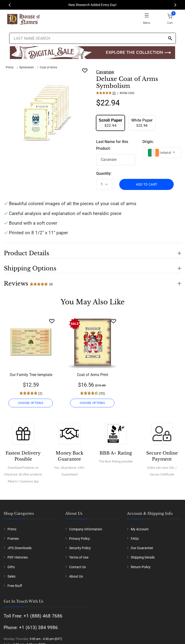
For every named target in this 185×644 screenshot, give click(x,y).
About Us (76, 576)
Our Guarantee (142, 548)
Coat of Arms (48, 67)
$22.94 (110, 123)
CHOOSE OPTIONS (31, 403)
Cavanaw (105, 72)
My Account (140, 529)
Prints (10, 67)
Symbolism (27, 67)
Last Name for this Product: (112, 145)
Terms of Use (79, 557)
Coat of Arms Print (92, 375)
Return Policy (141, 567)
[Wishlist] (52, 321)
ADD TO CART (147, 184)
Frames (13, 539)
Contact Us (77, 567)
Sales (11, 576)
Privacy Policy (79, 539)
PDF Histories (18, 557)
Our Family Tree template (31, 375)
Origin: (148, 142)
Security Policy (80, 548)
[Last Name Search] (92, 38)
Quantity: (104, 173)
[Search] (170, 39)
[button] (92, 250)
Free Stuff (15, 586)
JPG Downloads (20, 548)
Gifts (11, 567)
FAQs (135, 539)
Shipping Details (143, 557)
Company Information (86, 529)
